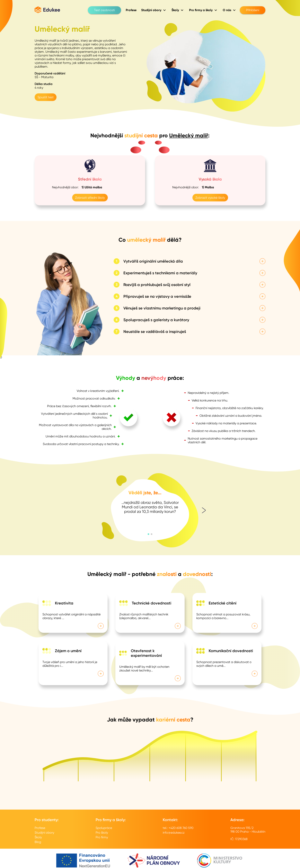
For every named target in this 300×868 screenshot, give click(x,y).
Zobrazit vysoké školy (210, 198)
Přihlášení (253, 10)
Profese (40, 828)
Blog (38, 842)
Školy (38, 837)
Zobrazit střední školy (90, 198)
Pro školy (102, 833)
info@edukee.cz (174, 833)
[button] (148, 534)
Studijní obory (44, 833)
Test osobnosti (104, 10)
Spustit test (46, 97)
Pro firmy (102, 837)
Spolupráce (104, 828)
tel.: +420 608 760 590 (178, 828)
